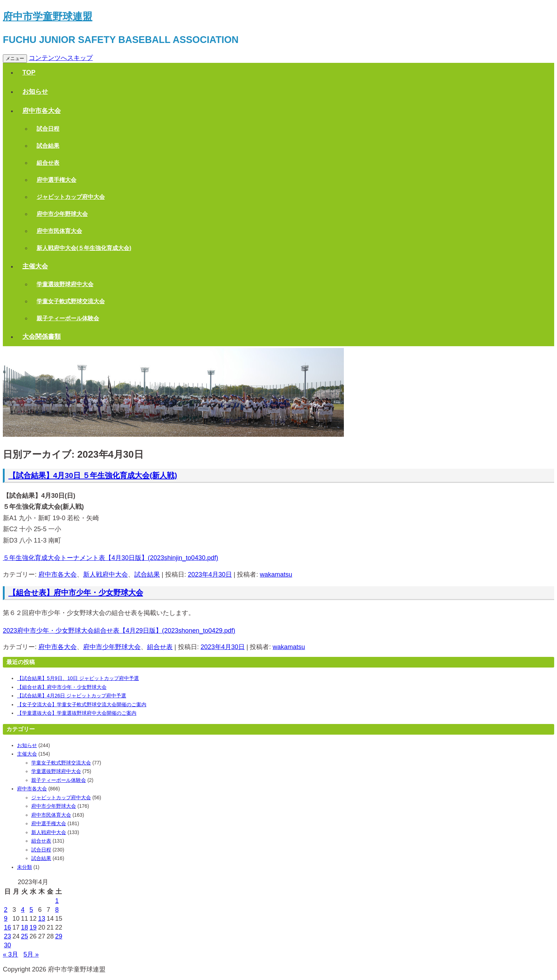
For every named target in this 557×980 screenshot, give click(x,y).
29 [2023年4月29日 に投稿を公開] (59, 936)
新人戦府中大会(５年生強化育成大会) (84, 248)
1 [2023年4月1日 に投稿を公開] (57, 901)
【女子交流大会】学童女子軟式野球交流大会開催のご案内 (82, 704)
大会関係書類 (42, 337)
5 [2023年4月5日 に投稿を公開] (31, 910)
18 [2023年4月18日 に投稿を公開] (25, 927)
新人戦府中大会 (106, 575)
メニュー (15, 58)
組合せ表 (48, 163)
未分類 (25, 867)
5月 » (31, 954)
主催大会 (35, 266)
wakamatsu (276, 575)
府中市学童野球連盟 (48, 17)
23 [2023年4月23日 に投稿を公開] (7, 936)
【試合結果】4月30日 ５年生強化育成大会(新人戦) (93, 475)
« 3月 (10, 954)
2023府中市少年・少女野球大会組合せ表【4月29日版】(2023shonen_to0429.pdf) (119, 631)
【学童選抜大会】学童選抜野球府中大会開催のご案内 (77, 713)
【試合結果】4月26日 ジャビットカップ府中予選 (72, 696)
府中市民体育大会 (59, 231)
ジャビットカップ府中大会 (71, 197)
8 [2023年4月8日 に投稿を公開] (57, 910)
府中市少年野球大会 (62, 214)
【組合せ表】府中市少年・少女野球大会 (76, 592)
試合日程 (48, 129)
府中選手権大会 (56, 180)
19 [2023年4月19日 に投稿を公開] (33, 927)
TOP (29, 72)
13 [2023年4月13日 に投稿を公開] (42, 919)
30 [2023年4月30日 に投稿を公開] (7, 945)
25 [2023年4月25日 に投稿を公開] (25, 936)
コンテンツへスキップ (61, 58)
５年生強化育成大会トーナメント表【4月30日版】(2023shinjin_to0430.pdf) (110, 558)
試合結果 (48, 146)
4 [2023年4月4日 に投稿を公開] (23, 910)
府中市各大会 (42, 111)
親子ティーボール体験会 (68, 318)
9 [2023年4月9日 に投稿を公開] (6, 919)
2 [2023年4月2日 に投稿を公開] (6, 910)
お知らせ (35, 92)
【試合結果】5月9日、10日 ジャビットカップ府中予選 (78, 678)
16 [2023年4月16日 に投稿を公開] (7, 927)
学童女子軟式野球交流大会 (71, 301)
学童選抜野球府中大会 (65, 284)
